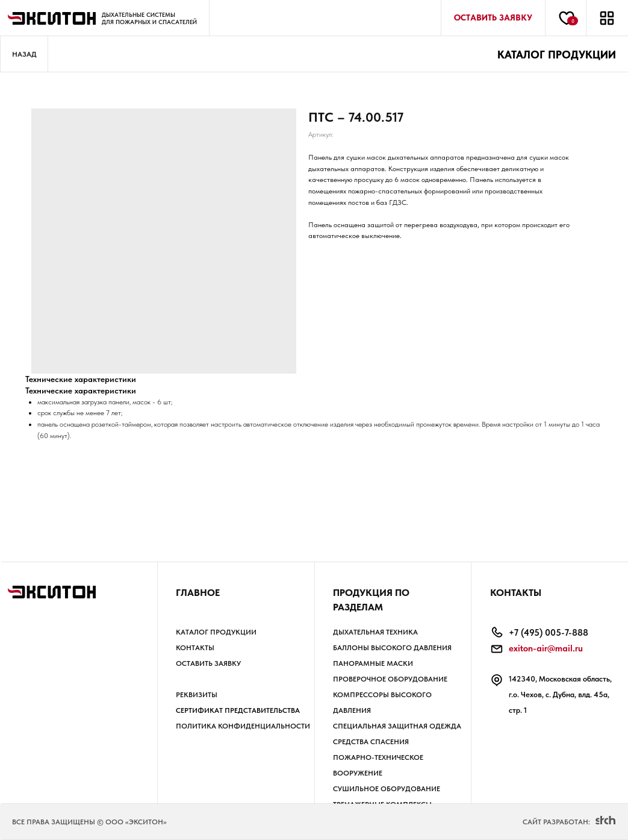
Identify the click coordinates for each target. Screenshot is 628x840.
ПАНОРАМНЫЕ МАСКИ (373, 663)
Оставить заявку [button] (208, 663)
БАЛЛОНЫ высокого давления (392, 648)
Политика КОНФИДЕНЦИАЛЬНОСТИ (243, 726)
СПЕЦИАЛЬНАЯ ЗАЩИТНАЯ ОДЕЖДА (397, 726)
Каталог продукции (216, 632)
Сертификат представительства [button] (238, 710)
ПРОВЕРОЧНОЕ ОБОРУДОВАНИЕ (390, 679)
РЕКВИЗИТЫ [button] (197, 695)
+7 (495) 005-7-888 (549, 633)
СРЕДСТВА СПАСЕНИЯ (371, 742)
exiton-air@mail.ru (546, 648)
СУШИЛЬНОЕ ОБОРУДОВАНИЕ (387, 789)
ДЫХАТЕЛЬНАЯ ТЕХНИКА (375, 632)
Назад (24, 54)
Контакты (195, 648)
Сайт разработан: (556, 822)
